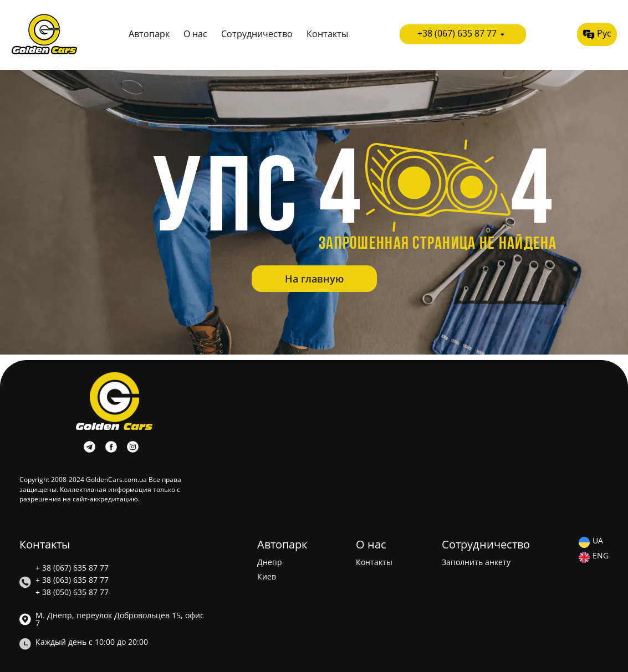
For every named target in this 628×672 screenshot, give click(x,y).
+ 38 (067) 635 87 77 (72, 568)
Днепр (270, 562)
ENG (601, 556)
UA (598, 541)
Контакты (327, 34)
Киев (267, 577)
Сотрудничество (257, 34)
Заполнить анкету (476, 562)
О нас (195, 34)
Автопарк (149, 34)
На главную (314, 279)
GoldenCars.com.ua (116, 479)
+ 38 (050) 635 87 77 (72, 592)
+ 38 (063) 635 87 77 (72, 580)
